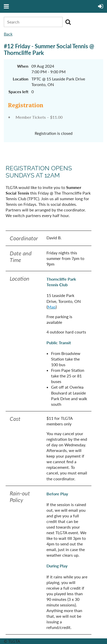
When (23, 66)
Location (21, 79)
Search (68, 22)
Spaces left (18, 92)
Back (8, 34)
